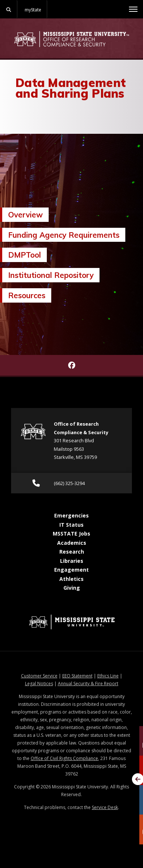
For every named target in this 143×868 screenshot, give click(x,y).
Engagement (71, 570)
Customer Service (39, 676)
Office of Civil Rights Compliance (64, 758)
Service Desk (105, 807)
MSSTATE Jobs (71, 534)
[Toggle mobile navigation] (133, 9)
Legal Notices (39, 684)
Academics (72, 543)
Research (72, 552)
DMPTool (25, 255)
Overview (25, 215)
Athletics (71, 579)
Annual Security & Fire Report (88, 684)
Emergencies (71, 515)
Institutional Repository (51, 275)
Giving (72, 588)
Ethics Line (108, 676)
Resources (27, 295)
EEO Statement (77, 676)
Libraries (72, 561)
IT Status (71, 525)
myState (33, 10)
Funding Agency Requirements (64, 235)
